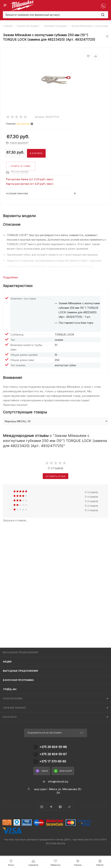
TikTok (69, 807)
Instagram (42, 807)
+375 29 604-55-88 (53, 747)
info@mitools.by (58, 782)
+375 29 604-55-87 (53, 754)
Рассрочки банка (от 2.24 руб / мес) (30, 179)
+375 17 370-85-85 (53, 761)
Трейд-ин (10, 689)
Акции (7, 662)
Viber (42, 771)
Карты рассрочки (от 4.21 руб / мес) (30, 184)
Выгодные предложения (20, 671)
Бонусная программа (18, 680)
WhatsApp (63, 771)
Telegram (51, 807)
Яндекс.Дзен (60, 807)
